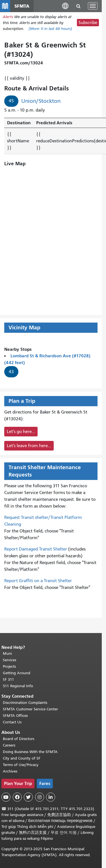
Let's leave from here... (29, 446)
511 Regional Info (18, 686)
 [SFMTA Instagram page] (40, 797)
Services (9, 660)
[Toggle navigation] (93, 6)
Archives (10, 771)
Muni (7, 653)
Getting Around (17, 673)
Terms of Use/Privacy (21, 765)
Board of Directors (19, 739)
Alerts (8, 17)
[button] (65, 6)
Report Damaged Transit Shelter (36, 549)
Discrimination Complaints (25, 703)
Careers (9, 745)
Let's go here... (21, 432)
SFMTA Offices (15, 716)
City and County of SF (22, 758)
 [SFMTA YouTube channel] (6, 797)
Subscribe (88, 23)
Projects (9, 666)
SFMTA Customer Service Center (30, 709)
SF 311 (8, 679)
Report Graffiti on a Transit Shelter (38, 581)
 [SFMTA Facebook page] (17, 797)
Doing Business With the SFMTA (30, 752)
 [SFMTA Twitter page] (28, 797)
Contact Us (12, 722)
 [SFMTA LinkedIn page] (51, 797)
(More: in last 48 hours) (50, 29)
